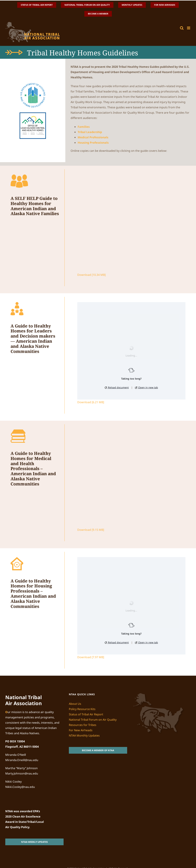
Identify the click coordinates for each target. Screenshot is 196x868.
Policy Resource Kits (82, 709)
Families (84, 127)
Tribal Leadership (90, 132)
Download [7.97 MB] (91, 657)
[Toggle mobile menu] (189, 28)
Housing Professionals (93, 143)
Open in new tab (147, 387)
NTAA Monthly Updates (84, 735)
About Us (75, 704)
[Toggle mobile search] (182, 28)
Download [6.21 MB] (91, 402)
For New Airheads (81, 730)
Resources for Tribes (83, 725)
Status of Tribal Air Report (86, 714)
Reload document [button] (117, 387)
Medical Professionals (93, 137)
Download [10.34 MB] (91, 275)
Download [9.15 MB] (91, 530)
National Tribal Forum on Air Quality (93, 720)
